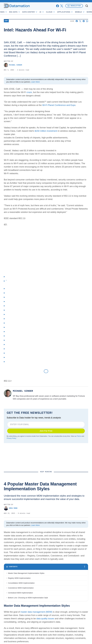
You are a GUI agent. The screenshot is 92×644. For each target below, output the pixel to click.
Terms (79, 436)
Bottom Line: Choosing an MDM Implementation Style (28, 598)
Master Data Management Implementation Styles (26, 573)
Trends (8, 12)
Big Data (21, 12)
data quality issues (45, 619)
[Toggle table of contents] (46, 567)
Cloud (56, 12)
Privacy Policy (11, 438)
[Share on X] (80, 21)
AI (48, 12)
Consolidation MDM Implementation (21, 583)
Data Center (36, 12)
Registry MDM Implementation (19, 578)
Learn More (35, 82)
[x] (62, 6)
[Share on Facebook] (77, 21)
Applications (71, 12)
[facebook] (57, 6)
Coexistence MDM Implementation (21, 588)
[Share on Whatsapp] (87, 21)
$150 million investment (46, 131)
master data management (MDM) (36, 612)
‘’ (6, 281)
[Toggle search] (87, 6)
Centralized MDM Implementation (20, 593)
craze (29, 92)
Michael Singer (13, 65)
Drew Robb (11, 508)
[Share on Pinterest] (84, 21)
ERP (6, 21)
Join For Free (46, 431)
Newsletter (74, 6)
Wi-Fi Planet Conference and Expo (59, 105)
